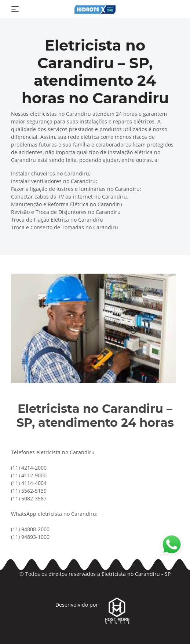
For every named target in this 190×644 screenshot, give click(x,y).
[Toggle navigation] (15, 9)
